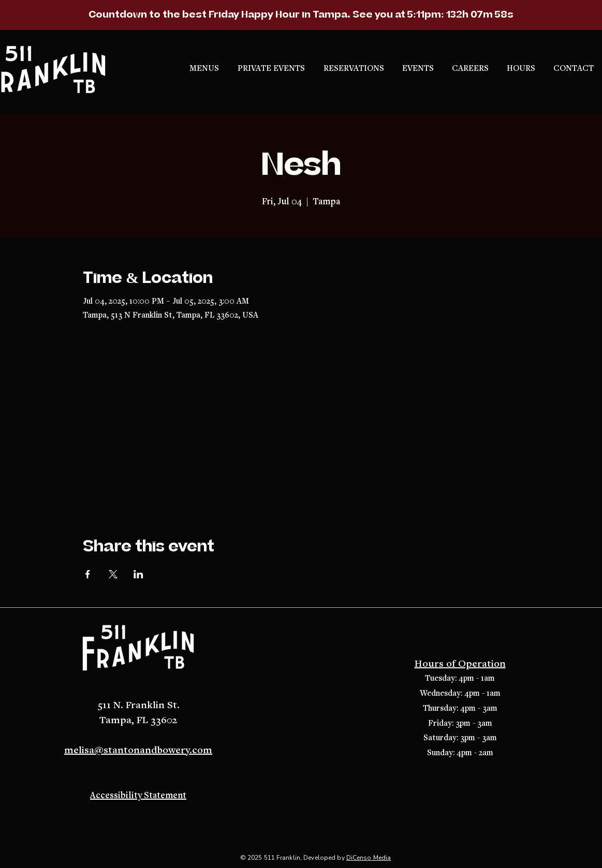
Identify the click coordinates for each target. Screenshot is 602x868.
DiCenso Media (369, 858)
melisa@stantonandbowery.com (138, 751)
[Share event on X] (113, 574)
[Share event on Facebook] (88, 574)
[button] (355, 69)
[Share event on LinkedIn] (138, 574)
